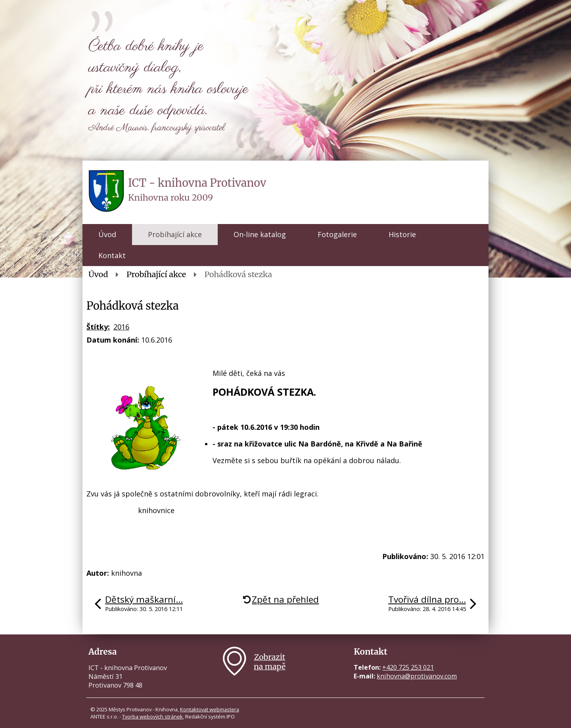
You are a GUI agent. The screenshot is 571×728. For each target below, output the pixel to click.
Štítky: (98, 327)
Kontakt (112, 255)
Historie (402, 234)
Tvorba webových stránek (152, 717)
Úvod (107, 234)
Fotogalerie (337, 234)
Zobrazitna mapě (270, 662)
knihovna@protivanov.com (417, 676)
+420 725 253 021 (408, 667)
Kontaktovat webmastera (210, 709)
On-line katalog (260, 234)
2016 (121, 327)
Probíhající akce (175, 234)
